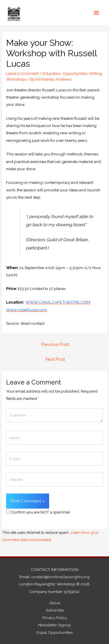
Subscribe (55, 610)
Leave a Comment (22, 73)
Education (52, 73)
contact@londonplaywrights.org (60, 577)
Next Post (55, 359)
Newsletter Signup (54, 625)
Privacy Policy (55, 618)
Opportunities (75, 73)
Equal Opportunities (55, 632)
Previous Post (55, 344)
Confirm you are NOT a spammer (38, 512)
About (55, 603)
